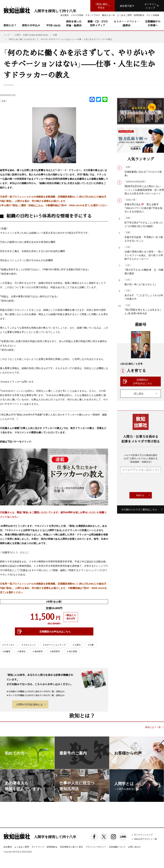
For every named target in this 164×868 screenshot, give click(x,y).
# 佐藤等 (6, 651)
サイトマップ (38, 847)
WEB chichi (53, 25)
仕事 (4, 101)
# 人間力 (77, 645)
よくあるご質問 (22, 847)
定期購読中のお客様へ (153, 23)
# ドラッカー (9, 645)
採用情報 (52, 847)
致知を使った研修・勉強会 (74, 23)
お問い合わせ (134, 847)
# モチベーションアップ (54, 645)
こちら (39, 205)
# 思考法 (22, 651)
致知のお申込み (31, 25)
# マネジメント (29, 645)
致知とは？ (10, 25)
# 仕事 (91, 645)
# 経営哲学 (55, 651)
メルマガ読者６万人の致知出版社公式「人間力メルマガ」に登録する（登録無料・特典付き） (141, 458)
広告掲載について (117, 847)
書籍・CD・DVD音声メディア (98, 23)
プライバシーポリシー (96, 847)
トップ (7, 35)
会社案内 (8, 847)
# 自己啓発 (72, 651)
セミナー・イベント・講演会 (127, 23)
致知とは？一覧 (153, 727)
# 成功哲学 (38, 651)
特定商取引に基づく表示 (72, 847)
